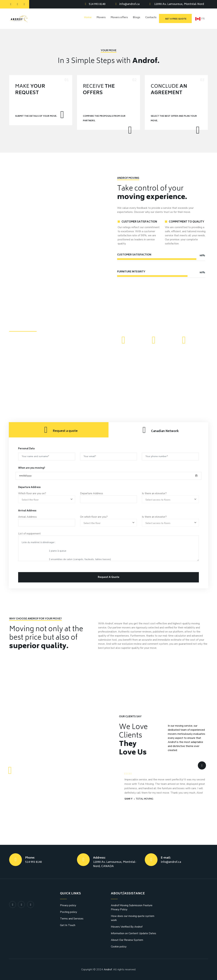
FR (200, 19)
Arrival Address (27, 517)
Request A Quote (109, 577)
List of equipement (29, 534)
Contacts (150, 19)
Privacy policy (68, 905)
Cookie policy (119, 947)
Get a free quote (176, 19)
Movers (98, 19)
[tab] (59, 430)
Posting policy (68, 912)
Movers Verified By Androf (127, 927)
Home (83, 19)
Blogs (135, 19)
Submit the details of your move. (36, 116)
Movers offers (117, 19)
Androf (108, 969)
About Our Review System (127, 940)
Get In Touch (68, 925)
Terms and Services (72, 919)
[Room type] (47, 499)
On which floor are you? (94, 517)
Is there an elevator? (154, 493)
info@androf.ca (129, 4)
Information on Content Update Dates (134, 933)
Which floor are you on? (32, 493)
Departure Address (92, 493)
